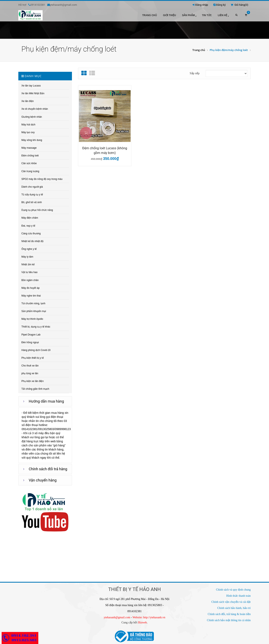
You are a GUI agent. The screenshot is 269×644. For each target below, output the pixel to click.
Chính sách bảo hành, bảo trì (234, 608)
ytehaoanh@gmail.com (117, 617)
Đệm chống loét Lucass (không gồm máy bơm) (105, 150)
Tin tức (207, 15)
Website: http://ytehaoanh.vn (149, 617)
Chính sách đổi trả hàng (48, 469)
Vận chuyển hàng (43, 480)
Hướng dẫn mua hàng (46, 401)
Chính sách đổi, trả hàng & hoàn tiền (229, 614)
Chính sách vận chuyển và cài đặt (231, 602)
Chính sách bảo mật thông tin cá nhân (229, 620)
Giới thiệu (169, 15)
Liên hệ (224, 16)
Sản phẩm (190, 16)
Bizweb (143, 622)
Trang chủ (150, 15)
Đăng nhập (202, 5)
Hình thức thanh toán (238, 596)
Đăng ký (221, 5)
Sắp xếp (195, 73)
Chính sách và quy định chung (233, 590)
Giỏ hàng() (239, 5)
